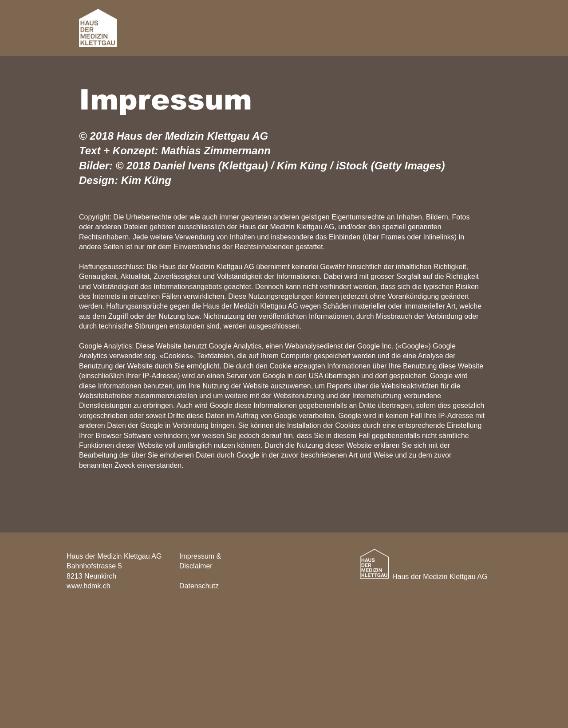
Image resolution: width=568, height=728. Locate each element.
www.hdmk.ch (89, 586)
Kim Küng (146, 180)
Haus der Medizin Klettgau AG (440, 577)
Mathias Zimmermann (216, 151)
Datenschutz (199, 586)
